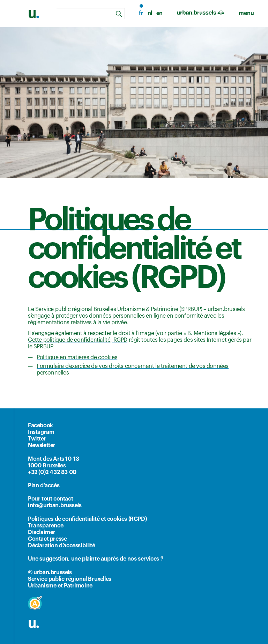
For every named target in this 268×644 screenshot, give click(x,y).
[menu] (246, 13)
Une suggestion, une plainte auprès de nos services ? (96, 559)
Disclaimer (42, 532)
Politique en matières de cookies (77, 357)
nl (150, 13)
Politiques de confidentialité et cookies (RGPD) (87, 519)
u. (33, 623)
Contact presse (47, 539)
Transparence (46, 526)
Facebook (40, 425)
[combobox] (90, 14)
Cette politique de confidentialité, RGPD (78, 340)
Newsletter (42, 445)
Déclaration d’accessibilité (61, 546)
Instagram (41, 432)
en (159, 13)
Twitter (37, 439)
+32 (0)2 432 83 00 (52, 472)
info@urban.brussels (55, 505)
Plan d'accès (44, 486)
